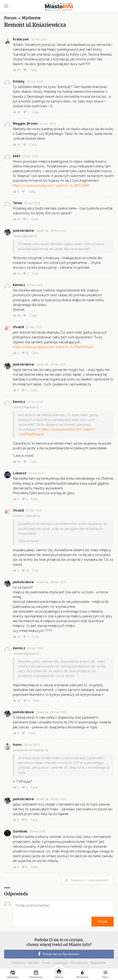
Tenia (17, 203)
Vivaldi (18, 327)
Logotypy (61, 963)
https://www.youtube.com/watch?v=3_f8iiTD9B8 (51, 186)
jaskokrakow (23, 231)
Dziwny (19, 81)
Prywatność (79, 963)
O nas (46, 963)
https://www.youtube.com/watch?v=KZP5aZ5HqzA (53, 347)
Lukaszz (20, 473)
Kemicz (19, 285)
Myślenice (31, 18)
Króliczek (21, 39)
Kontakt (33, 963)
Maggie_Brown (25, 124)
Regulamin (98, 963)
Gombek (20, 831)
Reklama (18, 963)
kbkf (17, 156)
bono (17, 745)
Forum (10, 18)
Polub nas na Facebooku (58, 954)
